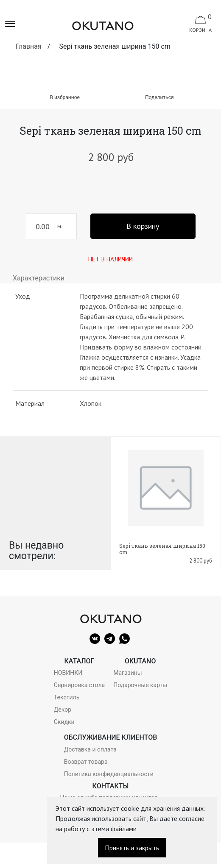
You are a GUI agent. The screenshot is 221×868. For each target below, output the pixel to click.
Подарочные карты (140, 685)
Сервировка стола (79, 685)
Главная (29, 46)
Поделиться (159, 97)
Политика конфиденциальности (109, 774)
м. (60, 226)
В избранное (62, 97)
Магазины (127, 673)
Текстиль (67, 697)
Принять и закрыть (132, 848)
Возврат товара (86, 762)
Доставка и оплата (90, 749)
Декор (63, 710)
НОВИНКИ (68, 673)
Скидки (64, 722)
